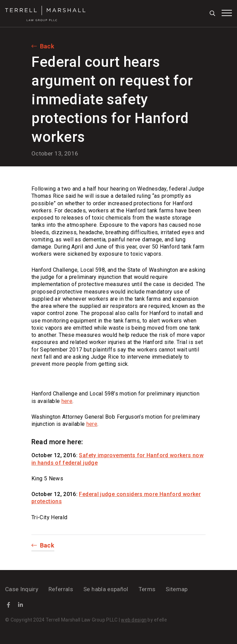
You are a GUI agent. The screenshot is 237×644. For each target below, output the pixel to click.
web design (134, 620)
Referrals (61, 589)
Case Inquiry (22, 589)
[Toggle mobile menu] (227, 13)
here (67, 401)
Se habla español (106, 589)
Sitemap (177, 589)
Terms (147, 589)
